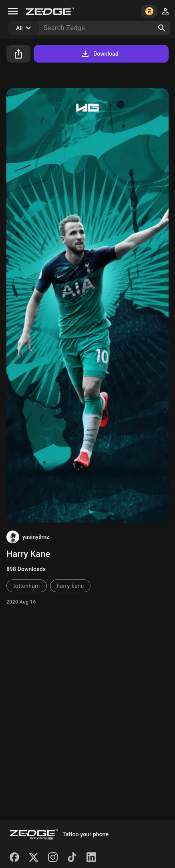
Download (100, 54)
